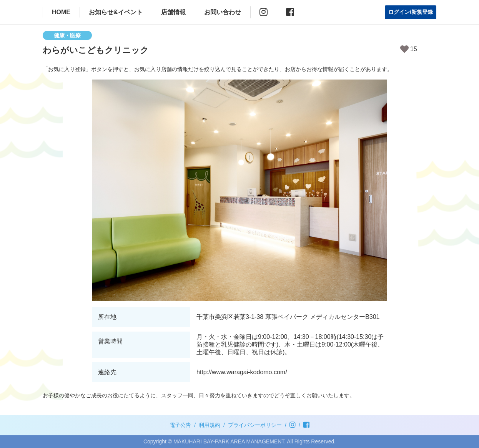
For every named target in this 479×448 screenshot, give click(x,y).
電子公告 (180, 425)
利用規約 (210, 425)
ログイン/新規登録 (411, 12)
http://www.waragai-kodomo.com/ (242, 372)
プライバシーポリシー (255, 425)
